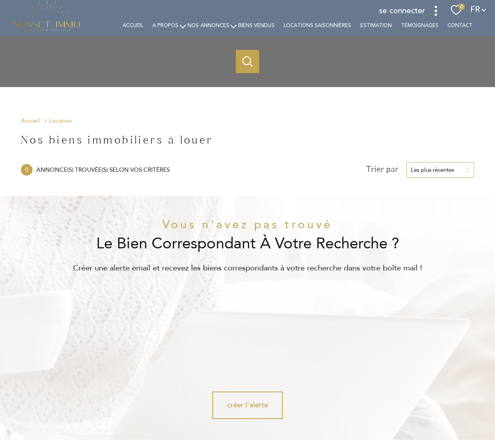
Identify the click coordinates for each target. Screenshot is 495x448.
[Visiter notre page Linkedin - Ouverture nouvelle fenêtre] (274, 390)
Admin (322, 417)
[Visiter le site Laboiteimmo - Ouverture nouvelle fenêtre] (247, 435)
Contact (460, 26)
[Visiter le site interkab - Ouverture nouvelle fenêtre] (433, 387)
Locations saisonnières (317, 26)
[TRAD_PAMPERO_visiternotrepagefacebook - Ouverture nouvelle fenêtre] (221, 390)
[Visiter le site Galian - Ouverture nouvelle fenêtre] (385, 388)
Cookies (409, 417)
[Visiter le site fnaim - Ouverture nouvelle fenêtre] (351, 388)
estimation (376, 26)
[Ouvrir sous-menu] (183, 26)
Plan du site (258, 417)
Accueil (133, 26)
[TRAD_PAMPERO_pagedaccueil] (47, 30)
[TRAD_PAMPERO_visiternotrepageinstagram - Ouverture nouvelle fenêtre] (247, 390)
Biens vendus (256, 26)
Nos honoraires (224, 417)
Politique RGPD (379, 417)
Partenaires (346, 417)
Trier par (382, 170)
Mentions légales (292, 417)
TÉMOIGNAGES (419, 26)
